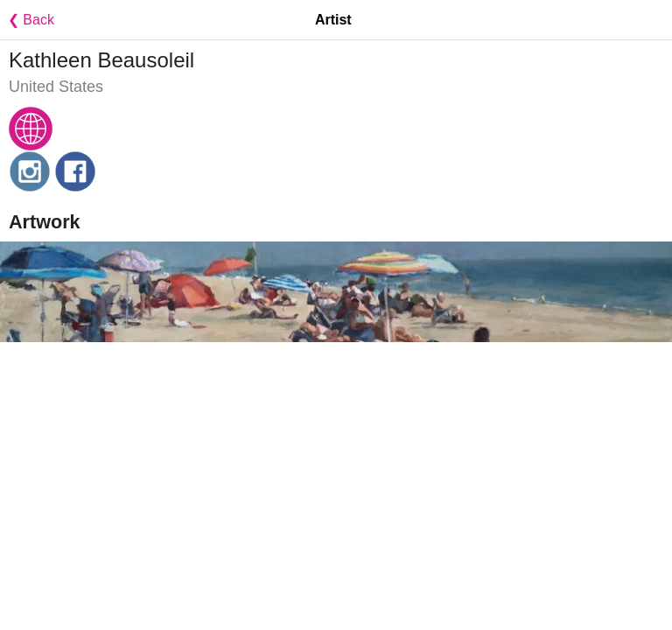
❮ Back (27, 20)
